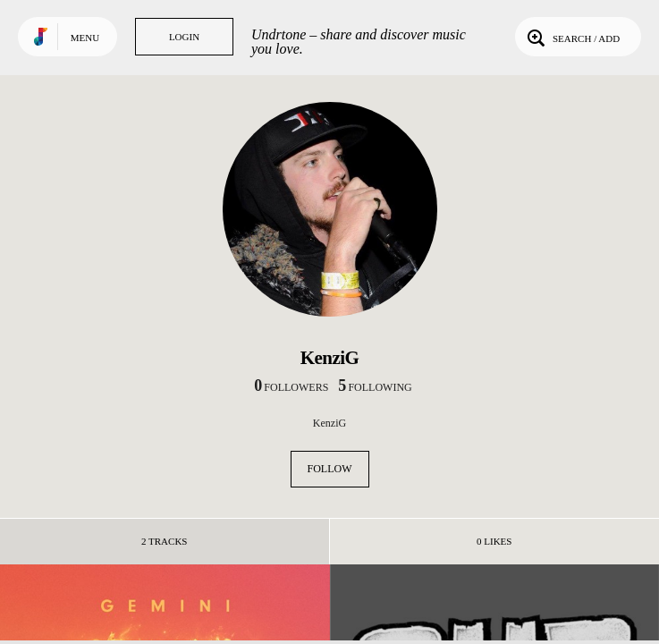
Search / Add (572, 37)
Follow (330, 469)
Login (184, 37)
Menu (85, 38)
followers (291, 387)
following (375, 387)
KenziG (329, 423)
